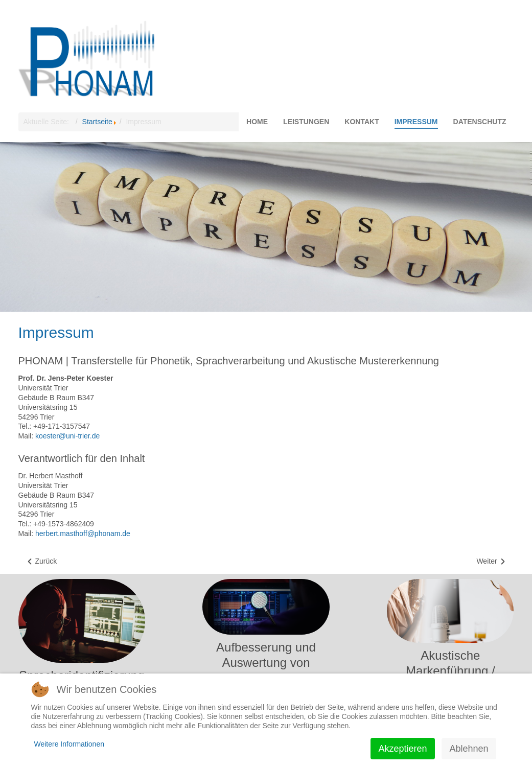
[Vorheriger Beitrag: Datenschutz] (42, 562)
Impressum (56, 332)
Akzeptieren (402, 749)
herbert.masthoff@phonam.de (83, 533)
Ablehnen (469, 749)
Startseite (97, 122)
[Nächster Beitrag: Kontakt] (491, 562)
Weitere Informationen (69, 744)
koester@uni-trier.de (67, 436)
